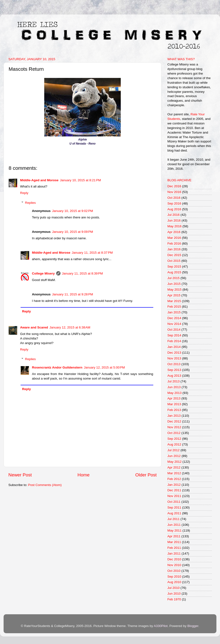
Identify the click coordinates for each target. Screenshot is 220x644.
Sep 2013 (174, 370)
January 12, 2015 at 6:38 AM (70, 327)
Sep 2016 (174, 203)
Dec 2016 (174, 186)
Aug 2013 (174, 376)
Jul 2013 (173, 381)
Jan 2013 (174, 416)
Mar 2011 (174, 542)
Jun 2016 (174, 220)
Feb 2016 (174, 243)
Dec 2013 (174, 353)
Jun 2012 (174, 456)
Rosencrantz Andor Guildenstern (57, 367)
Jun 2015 (174, 284)
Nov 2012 (174, 427)
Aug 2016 (174, 209)
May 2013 (174, 393)
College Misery (43, 273)
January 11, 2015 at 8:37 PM (92, 253)
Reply (24, 193)
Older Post (146, 475)
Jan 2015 (174, 312)
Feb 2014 (174, 341)
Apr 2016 (174, 232)
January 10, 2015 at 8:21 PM (81, 180)
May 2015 (174, 290)
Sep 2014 (174, 335)
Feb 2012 (174, 479)
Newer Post (20, 475)
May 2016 (174, 226)
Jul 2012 (173, 450)
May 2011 (174, 530)
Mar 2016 (174, 238)
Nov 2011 (174, 496)
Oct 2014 (174, 330)
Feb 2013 (174, 410)
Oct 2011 (174, 502)
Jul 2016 (173, 215)
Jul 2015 (173, 278)
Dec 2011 (174, 490)
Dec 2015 (174, 255)
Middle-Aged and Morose (39, 180)
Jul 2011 (173, 519)
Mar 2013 (174, 404)
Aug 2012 (174, 444)
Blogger (193, 626)
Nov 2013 (174, 358)
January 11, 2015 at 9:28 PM (73, 294)
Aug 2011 (174, 513)
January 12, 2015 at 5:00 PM (104, 367)
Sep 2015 (174, 266)
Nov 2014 (174, 324)
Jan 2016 (174, 249)
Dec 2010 (174, 559)
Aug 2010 (174, 582)
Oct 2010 (174, 571)
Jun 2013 (174, 387)
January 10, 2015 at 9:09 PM (73, 232)
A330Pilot (161, 626)
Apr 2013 (174, 398)
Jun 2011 (174, 525)
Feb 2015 (174, 307)
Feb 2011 (174, 548)
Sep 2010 (174, 577)
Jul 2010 (173, 588)
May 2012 (174, 462)
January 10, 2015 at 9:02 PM (73, 211)
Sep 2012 (174, 439)
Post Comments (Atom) (45, 485)
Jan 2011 (174, 553)
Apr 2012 (174, 467)
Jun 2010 (174, 594)
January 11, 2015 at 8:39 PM (82, 273)
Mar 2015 (174, 301)
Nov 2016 (174, 192)
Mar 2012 (174, 473)
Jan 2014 (174, 347)
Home (83, 475)
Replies (30, 203)
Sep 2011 (174, 507)
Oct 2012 (174, 433)
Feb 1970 (174, 599)
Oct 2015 (174, 261)
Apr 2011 (174, 536)
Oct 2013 (174, 364)
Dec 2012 (174, 421)
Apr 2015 (174, 295)
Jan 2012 (174, 485)
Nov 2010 (174, 565)
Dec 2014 (174, 318)
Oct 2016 (174, 198)
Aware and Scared (34, 327)
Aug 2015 (174, 272)
